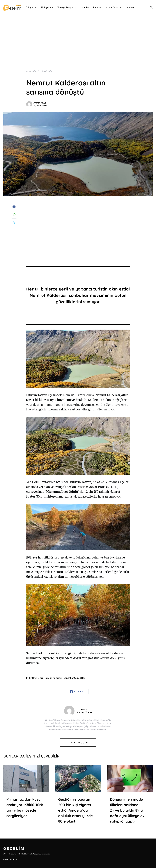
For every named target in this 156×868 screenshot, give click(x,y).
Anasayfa (31, 71)
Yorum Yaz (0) (76, 742)
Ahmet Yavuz (40, 103)
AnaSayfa (47, 71)
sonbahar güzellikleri (74, 678)
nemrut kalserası (53, 678)
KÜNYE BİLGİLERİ (10, 859)
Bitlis (40, 678)
